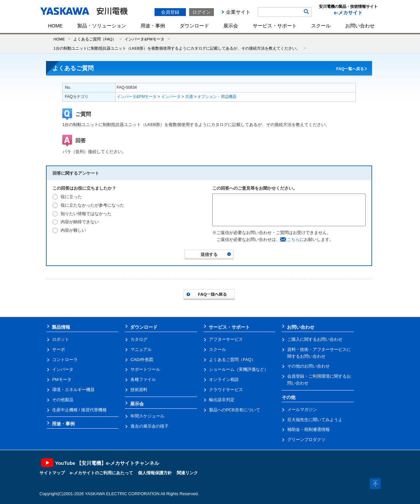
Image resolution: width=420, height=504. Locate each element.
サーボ (59, 349)
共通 (189, 97)
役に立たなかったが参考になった (92, 205)
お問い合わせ (360, 26)
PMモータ (62, 379)
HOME (55, 26)
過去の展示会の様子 (150, 426)
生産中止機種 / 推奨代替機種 (79, 410)
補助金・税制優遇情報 (308, 429)
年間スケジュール (147, 416)
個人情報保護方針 (155, 473)
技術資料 (139, 390)
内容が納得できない (80, 222)
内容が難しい (73, 230)
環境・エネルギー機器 (73, 390)
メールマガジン (302, 409)
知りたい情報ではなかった (86, 214)
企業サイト (238, 12)
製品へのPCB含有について (235, 410)
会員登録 (170, 12)
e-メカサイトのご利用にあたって (101, 473)
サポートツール (145, 369)
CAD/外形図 (142, 360)
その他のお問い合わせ (308, 366)
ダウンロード (194, 26)
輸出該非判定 (222, 400)
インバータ (171, 97)
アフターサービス (226, 339)
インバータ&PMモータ (144, 39)
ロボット (61, 339)
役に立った (71, 197)
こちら (293, 239)
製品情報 (61, 327)
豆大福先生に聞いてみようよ (315, 420)
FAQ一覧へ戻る (350, 69)
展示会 (231, 26)
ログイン (202, 12)
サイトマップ (52, 473)
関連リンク (187, 473)
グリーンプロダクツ (306, 440)
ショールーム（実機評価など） (239, 369)
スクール (321, 26)
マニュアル (141, 349)
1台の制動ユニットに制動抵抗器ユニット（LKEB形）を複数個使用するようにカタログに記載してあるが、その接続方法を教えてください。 (177, 48)
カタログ (139, 339)
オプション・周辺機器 (217, 97)
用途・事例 (153, 26)
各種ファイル (143, 379)
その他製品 (63, 400)
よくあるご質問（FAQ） (95, 39)
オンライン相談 (224, 379)
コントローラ (65, 360)
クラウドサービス (226, 390)
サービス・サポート (275, 26)
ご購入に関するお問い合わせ (315, 339)
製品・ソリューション (102, 26)
